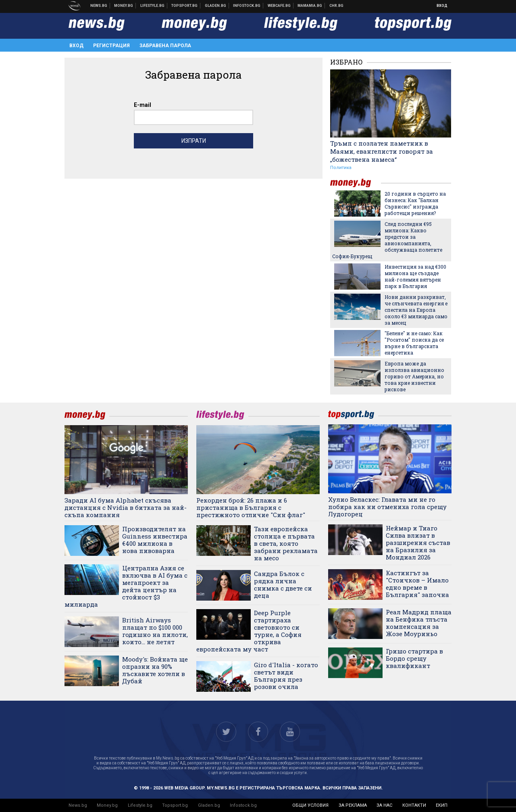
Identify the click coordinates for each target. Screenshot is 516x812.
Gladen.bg (209, 805)
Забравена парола (165, 46)
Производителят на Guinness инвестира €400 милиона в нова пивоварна (155, 540)
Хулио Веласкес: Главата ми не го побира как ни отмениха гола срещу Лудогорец (387, 507)
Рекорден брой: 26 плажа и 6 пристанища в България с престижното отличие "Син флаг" (251, 507)
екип (442, 805)
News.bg (78, 805)
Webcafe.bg (279, 6)
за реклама (353, 805)
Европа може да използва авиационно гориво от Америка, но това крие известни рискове (414, 376)
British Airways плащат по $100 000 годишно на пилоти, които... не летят (155, 631)
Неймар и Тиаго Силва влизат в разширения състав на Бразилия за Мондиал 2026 (418, 543)
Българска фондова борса (247, 6)
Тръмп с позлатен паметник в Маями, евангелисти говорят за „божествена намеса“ (382, 151)
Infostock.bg (243, 805)
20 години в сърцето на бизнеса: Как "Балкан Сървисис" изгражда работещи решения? (415, 203)
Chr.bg (336, 6)
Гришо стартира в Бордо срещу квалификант (414, 658)
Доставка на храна (216, 6)
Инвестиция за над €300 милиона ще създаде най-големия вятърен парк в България (415, 276)
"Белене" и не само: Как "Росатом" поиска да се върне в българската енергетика (414, 343)
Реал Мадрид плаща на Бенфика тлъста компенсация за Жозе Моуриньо (419, 623)
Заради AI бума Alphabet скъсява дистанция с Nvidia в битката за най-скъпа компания (126, 507)
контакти (414, 805)
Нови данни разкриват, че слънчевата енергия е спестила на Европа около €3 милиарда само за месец (416, 310)
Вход (442, 6)
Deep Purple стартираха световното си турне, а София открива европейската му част (249, 631)
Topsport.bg (175, 805)
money (356, 183)
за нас (384, 805)
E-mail (143, 105)
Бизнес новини (124, 6)
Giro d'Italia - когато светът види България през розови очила (286, 676)
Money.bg (107, 805)
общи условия (310, 805)
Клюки (153, 6)
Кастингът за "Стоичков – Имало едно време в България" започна (417, 584)
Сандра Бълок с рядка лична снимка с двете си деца (283, 584)
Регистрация (111, 46)
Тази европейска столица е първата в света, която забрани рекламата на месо (286, 543)
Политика (341, 168)
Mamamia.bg (310, 6)
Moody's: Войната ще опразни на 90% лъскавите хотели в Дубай (155, 670)
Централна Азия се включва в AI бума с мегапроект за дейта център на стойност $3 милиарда (126, 586)
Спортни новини (185, 6)
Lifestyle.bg (140, 805)
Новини (99, 6)
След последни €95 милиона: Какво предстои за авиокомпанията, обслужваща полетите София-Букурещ (387, 240)
